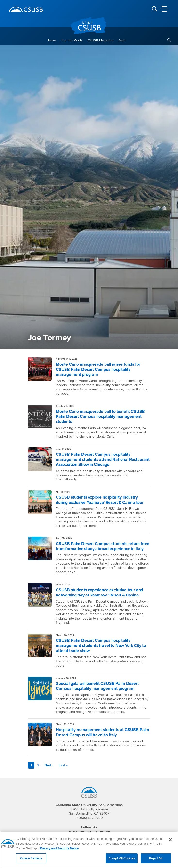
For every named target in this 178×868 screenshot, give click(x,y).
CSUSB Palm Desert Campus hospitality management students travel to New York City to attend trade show (101, 646)
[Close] (170, 842)
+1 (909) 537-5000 (89, 818)
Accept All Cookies (122, 861)
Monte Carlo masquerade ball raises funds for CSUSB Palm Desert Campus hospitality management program (98, 369)
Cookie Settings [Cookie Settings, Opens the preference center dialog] (31, 861)
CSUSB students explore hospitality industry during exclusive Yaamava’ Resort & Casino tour (100, 500)
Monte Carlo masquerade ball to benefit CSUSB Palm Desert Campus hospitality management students (100, 417)
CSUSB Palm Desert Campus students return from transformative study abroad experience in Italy (103, 546)
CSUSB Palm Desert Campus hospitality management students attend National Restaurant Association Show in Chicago (103, 459)
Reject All (156, 861)
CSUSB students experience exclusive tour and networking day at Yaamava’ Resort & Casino (99, 593)
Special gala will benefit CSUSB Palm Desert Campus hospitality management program (97, 686)
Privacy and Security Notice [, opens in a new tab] (59, 851)
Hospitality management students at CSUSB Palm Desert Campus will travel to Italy (102, 732)
